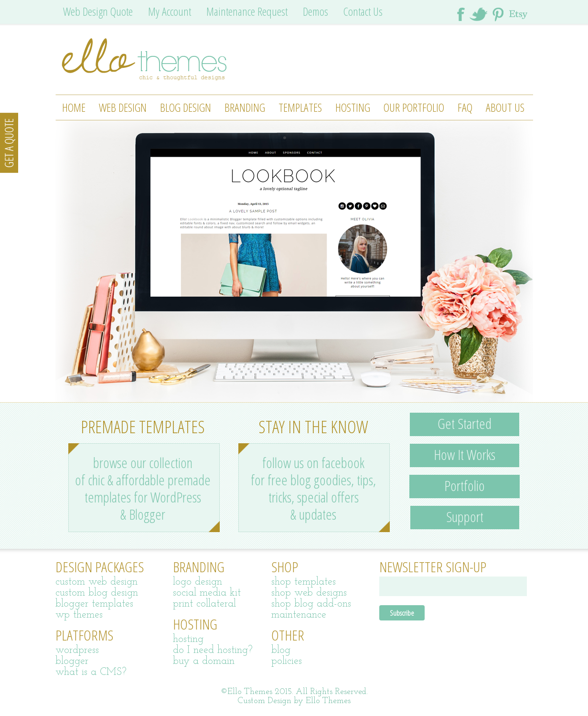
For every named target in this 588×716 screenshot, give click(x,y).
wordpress (77, 650)
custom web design (96, 582)
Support (465, 517)
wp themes (79, 615)
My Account (170, 11)
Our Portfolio (414, 107)
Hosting (353, 107)
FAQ (465, 107)
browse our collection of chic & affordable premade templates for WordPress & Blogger (143, 488)
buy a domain (204, 661)
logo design (198, 582)
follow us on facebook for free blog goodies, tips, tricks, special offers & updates (313, 488)
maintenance (299, 615)
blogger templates (94, 604)
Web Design (123, 107)
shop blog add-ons (311, 604)
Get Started (465, 423)
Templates (300, 107)
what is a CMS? (91, 672)
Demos (315, 11)
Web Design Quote (98, 11)
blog (281, 650)
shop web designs (309, 593)
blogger (72, 661)
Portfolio (465, 486)
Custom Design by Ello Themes (294, 701)
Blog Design (186, 107)
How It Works (465, 454)
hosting (188, 639)
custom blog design (97, 593)
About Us (505, 107)
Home (74, 107)
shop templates (304, 582)
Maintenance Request (247, 11)
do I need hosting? (213, 650)
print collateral (204, 604)
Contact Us (363, 11)
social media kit (207, 593)
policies (287, 661)
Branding (245, 107)
